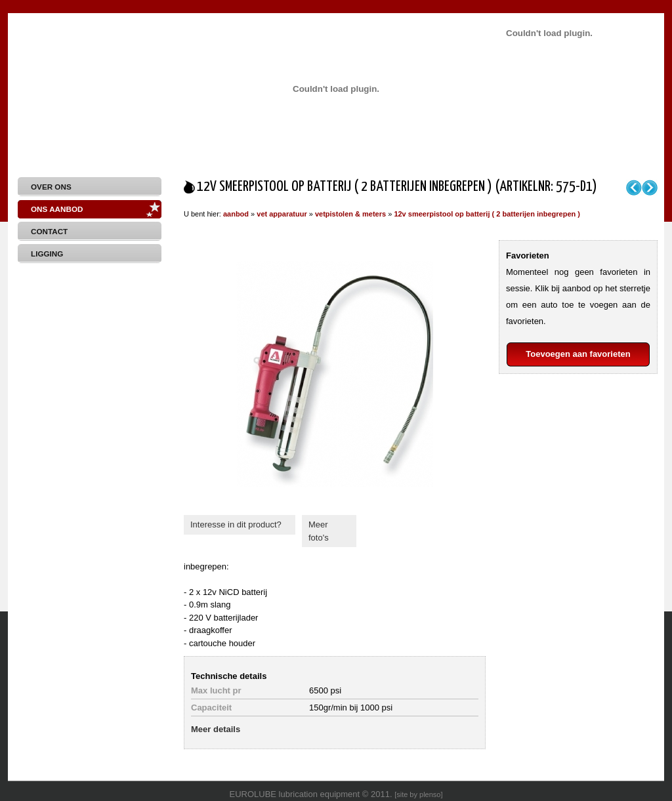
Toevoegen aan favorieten (578, 354)
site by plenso (418, 794)
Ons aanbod (57, 209)
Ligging (47, 254)
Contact (49, 231)
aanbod (236, 214)
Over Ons (51, 187)
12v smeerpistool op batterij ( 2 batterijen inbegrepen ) (487, 214)
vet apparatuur (282, 214)
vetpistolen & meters (350, 214)
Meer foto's (319, 531)
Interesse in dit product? (236, 524)
